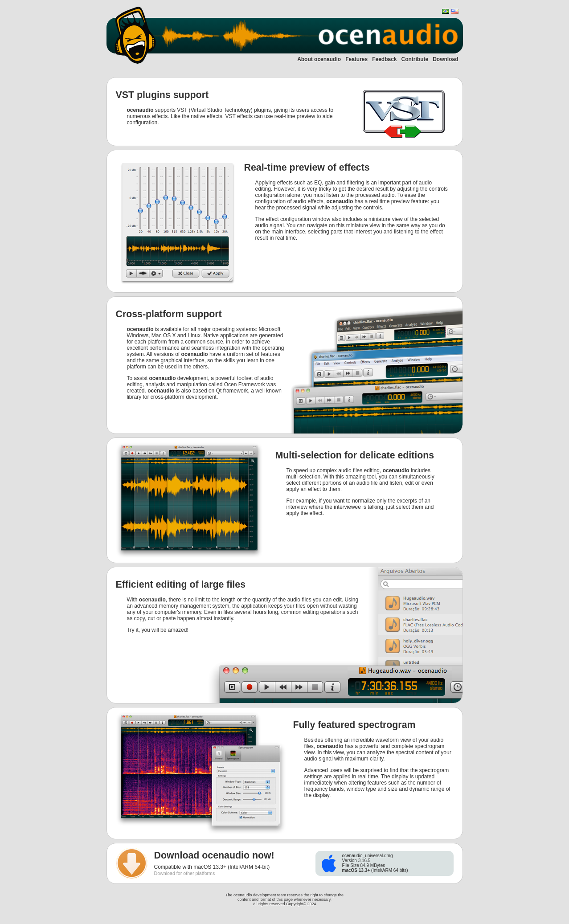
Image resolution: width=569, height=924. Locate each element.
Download (445, 59)
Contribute (415, 59)
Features (356, 59)
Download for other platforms (185, 873)
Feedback (384, 59)
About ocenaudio (319, 59)
